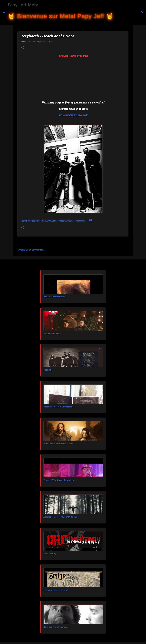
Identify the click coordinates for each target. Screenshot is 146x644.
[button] (22, 48)
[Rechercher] (117, 13)
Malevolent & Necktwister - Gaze (58, 443)
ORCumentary (50, 554)
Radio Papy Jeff (66, 221)
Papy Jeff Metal (24, 5)
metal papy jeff (49, 221)
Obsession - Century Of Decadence (59, 407)
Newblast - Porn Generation (56, 627)
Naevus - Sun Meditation (54, 297)
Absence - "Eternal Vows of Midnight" (60, 517)
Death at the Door (30, 221)
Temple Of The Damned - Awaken (59, 480)
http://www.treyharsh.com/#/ (73, 115)
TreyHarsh (80, 221)
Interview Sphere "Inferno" (56, 590)
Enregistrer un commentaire (31, 250)
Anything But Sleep (52, 333)
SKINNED (47, 370)
